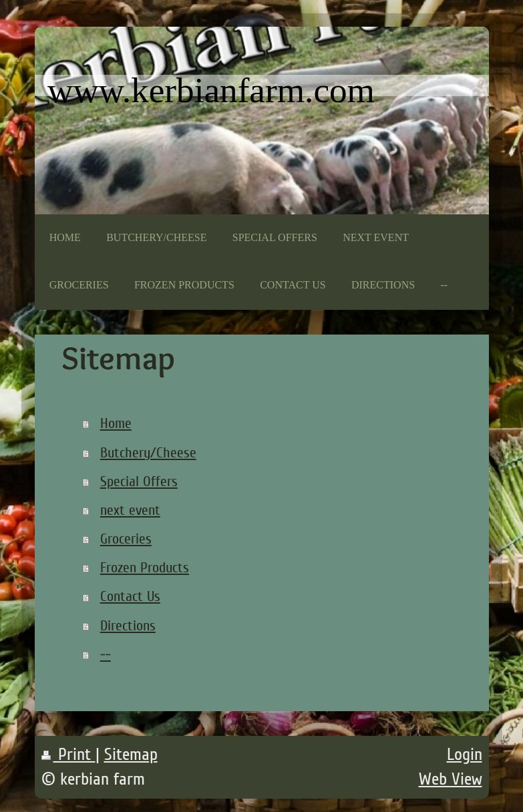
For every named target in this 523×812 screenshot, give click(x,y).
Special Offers (139, 481)
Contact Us (130, 596)
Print (68, 754)
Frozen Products (145, 568)
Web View (451, 779)
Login (465, 754)
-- (106, 654)
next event (130, 510)
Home (116, 423)
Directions (128, 626)
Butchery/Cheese (148, 453)
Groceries (126, 539)
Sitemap (131, 754)
